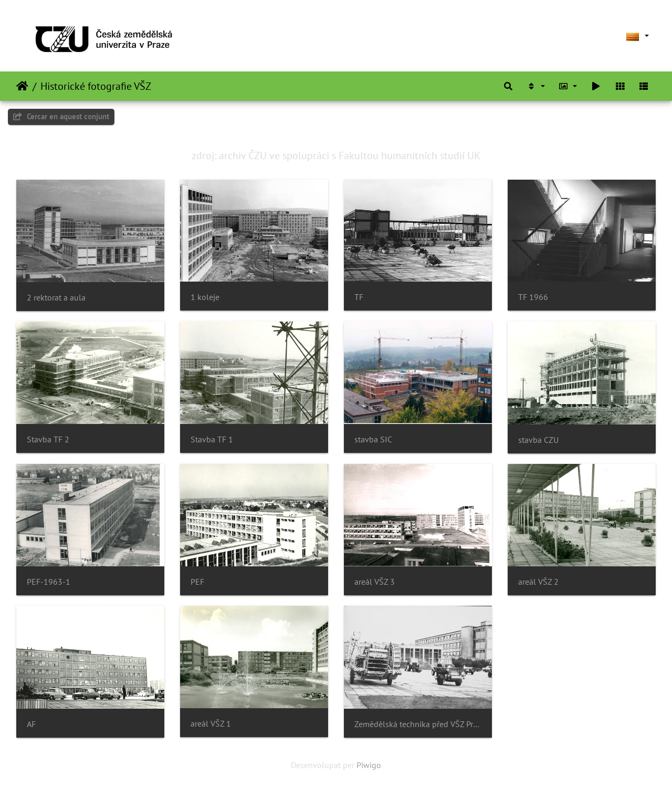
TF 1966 (533, 297)
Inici (22, 86)
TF (359, 297)
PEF (197, 582)
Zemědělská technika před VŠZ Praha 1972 (418, 724)
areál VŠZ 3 (375, 582)
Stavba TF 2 (48, 439)
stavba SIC (373, 439)
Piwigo (369, 765)
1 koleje (205, 297)
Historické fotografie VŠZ (96, 86)
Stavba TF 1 (212, 439)
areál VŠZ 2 (538, 582)
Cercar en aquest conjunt (61, 116)
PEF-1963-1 (49, 582)
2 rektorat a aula (56, 298)
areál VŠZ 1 (211, 724)
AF (31, 724)
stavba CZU (538, 440)
